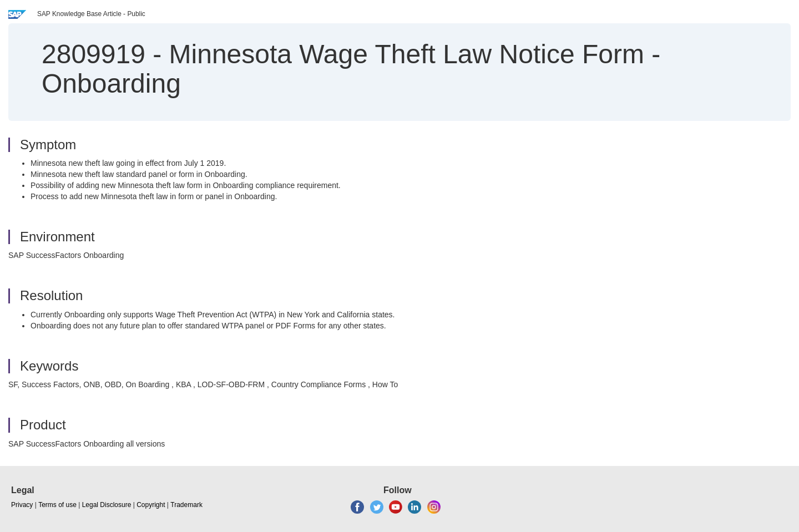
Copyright (151, 505)
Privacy (22, 505)
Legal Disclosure (107, 505)
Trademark (186, 505)
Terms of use (57, 505)
